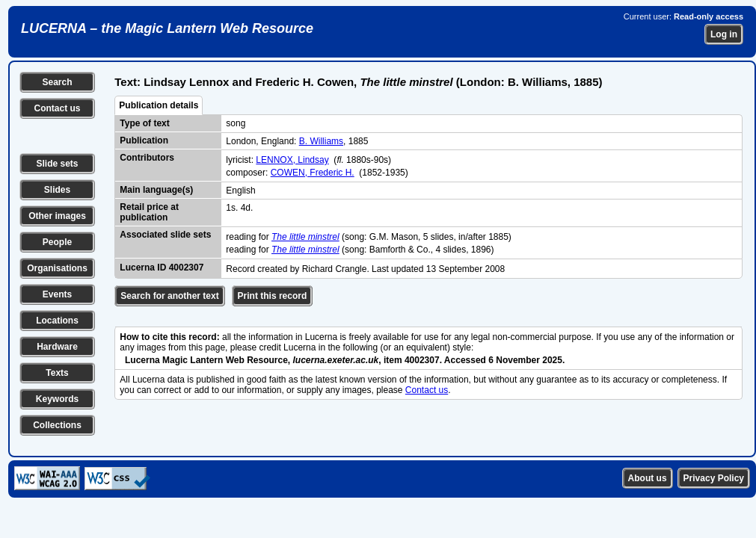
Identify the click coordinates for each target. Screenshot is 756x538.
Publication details (159, 105)
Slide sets (57, 164)
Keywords (57, 399)
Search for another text (169, 296)
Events (57, 294)
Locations (57, 321)
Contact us (57, 108)
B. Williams (321, 141)
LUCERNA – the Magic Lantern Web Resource (167, 28)
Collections (57, 425)
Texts (57, 373)
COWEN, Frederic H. (313, 173)
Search (57, 82)
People (57, 242)
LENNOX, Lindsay (292, 160)
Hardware (57, 347)
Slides (57, 190)
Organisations (57, 268)
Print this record (273, 296)
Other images (57, 216)
